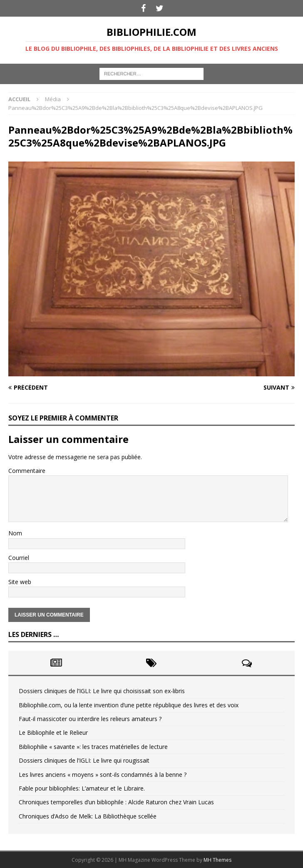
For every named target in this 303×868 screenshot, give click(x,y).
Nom (15, 533)
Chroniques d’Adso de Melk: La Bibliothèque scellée (88, 816)
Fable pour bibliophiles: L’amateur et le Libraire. (82, 788)
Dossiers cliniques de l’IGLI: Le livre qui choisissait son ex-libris (102, 691)
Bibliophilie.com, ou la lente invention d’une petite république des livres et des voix (129, 705)
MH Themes (217, 860)
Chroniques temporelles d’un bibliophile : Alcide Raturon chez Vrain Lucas (116, 802)
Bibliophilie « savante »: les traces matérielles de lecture (93, 747)
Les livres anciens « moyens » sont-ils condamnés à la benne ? (103, 775)
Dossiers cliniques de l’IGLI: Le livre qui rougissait (84, 760)
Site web (20, 582)
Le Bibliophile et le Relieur (53, 732)
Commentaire (27, 471)
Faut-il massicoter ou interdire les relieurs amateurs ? (90, 719)
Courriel (19, 558)
